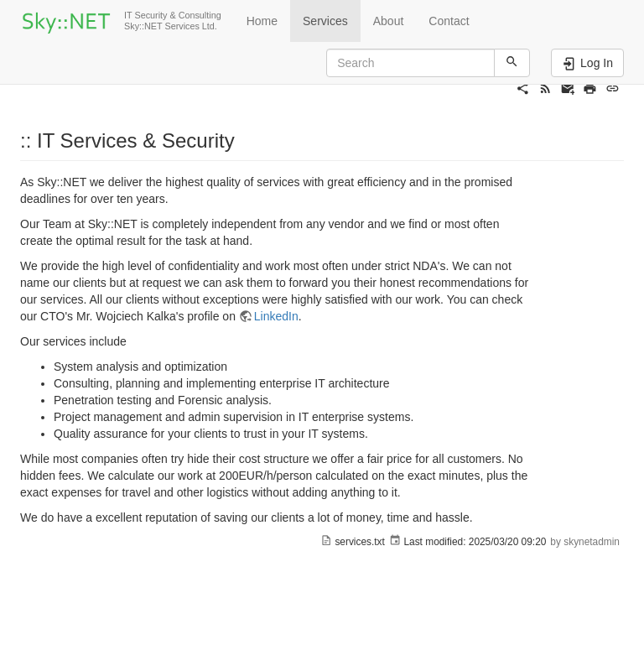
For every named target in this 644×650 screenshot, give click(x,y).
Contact (449, 21)
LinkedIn (276, 316)
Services (325, 21)
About (389, 21)
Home (262, 21)
